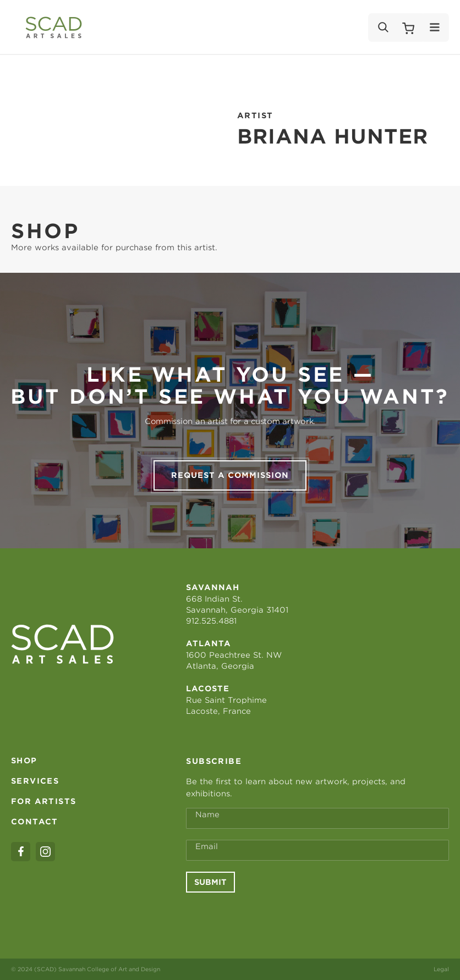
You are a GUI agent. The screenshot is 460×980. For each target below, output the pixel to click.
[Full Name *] (317, 818)
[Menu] (435, 27)
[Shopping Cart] (408, 27)
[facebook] (21, 852)
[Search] (382, 27)
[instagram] (45, 852)
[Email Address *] (317, 850)
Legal (441, 969)
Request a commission (230, 475)
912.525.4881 (211, 621)
